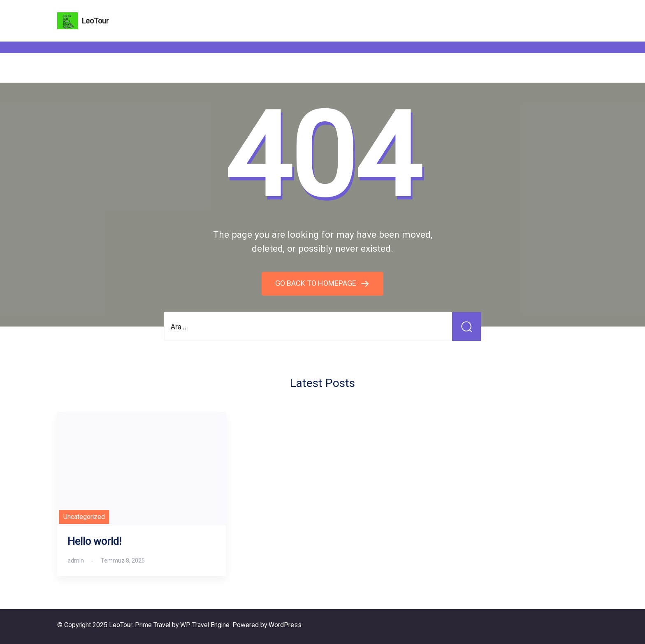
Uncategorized (84, 517)
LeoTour (95, 21)
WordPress (285, 625)
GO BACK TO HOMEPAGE (317, 283)
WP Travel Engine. (205, 625)
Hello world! (94, 541)
